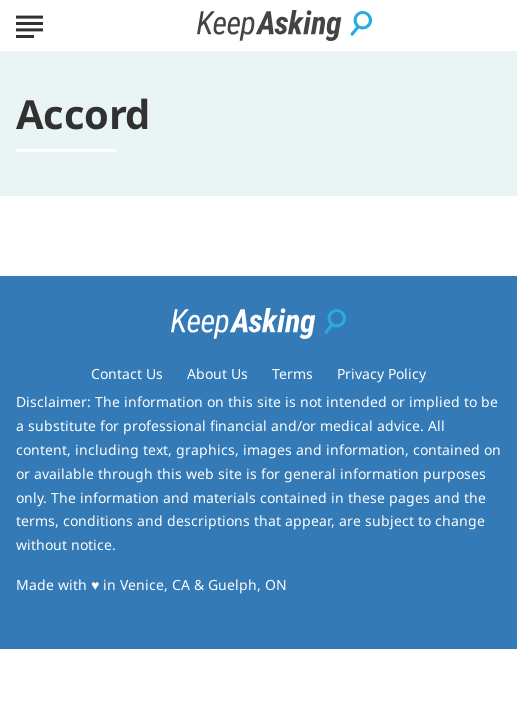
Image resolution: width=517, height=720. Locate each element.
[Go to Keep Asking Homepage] (284, 25)
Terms (292, 373)
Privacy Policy (381, 373)
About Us (217, 373)
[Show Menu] (29, 24)
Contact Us (127, 373)
